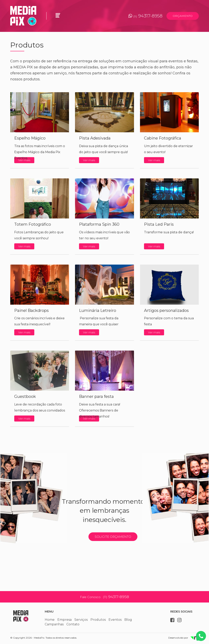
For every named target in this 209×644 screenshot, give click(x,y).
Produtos (98, 620)
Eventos (115, 620)
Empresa (64, 620)
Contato (73, 624)
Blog (128, 620)
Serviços (81, 620)
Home (50, 620)
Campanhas (54, 624)
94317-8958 (145, 16)
